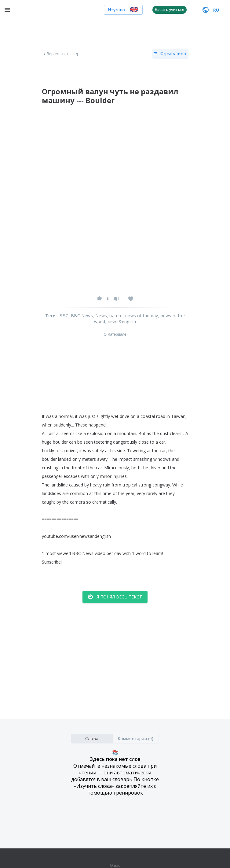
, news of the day (140, 316)
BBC (64, 316)
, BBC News (81, 316)
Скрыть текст (170, 54)
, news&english (121, 321)
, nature (115, 316)
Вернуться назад (60, 54)
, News (100, 316)
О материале (115, 334)
